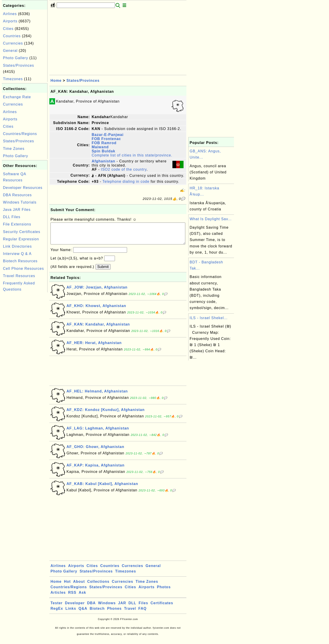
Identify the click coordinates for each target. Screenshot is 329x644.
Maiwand (100, 147)
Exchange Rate (17, 97)
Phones (114, 613)
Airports (10, 21)
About (79, 586)
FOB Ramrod (104, 143)
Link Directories (17, 246)
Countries (12, 36)
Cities (8, 29)
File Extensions (17, 224)
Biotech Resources (20, 261)
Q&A (83, 613)
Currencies (13, 43)
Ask (82, 597)
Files (143, 608)
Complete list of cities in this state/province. (132, 155)
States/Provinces (19, 65)
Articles (58, 597)
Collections (98, 586)
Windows (107, 608)
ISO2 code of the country (124, 169)
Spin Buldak (103, 151)
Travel (130, 613)
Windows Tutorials (20, 202)
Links (71, 613)
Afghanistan (103, 161)
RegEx (57, 613)
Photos (164, 592)
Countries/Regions (20, 134)
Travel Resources (19, 276)
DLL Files (12, 217)
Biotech (97, 613)
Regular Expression (21, 239)
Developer (75, 608)
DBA (91, 608)
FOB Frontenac (106, 139)
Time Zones (14, 149)
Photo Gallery (16, 58)
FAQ (143, 613)
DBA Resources (17, 195)
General (10, 51)
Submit (103, 271)
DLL (132, 608)
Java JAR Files (17, 210)
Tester (57, 608)
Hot (67, 586)
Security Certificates (22, 232)
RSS (72, 597)
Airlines (10, 14)
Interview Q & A (17, 254)
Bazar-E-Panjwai (107, 135)
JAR (122, 608)
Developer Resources (23, 188)
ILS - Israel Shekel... (209, 318)
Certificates (162, 608)
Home (56, 81)
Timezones (13, 79)
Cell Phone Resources (23, 269)
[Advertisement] (25, 362)
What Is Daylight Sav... (211, 219)
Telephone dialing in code (126, 182)
